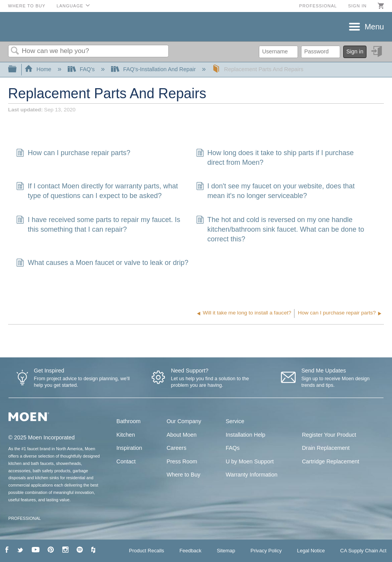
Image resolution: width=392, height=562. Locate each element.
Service (235, 421)
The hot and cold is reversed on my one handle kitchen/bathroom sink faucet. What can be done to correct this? (280, 230)
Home (39, 69)
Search (15, 51)
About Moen (181, 435)
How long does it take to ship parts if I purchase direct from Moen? (275, 158)
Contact (126, 461)
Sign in (357, 6)
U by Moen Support (250, 461)
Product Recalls (146, 551)
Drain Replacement (326, 448)
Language (70, 6)
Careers (176, 448)
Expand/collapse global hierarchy (17, 69)
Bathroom (128, 421)
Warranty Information (252, 475)
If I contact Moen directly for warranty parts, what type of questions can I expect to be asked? (97, 191)
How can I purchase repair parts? (73, 154)
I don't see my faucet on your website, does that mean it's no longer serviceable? (276, 191)
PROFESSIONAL (25, 518)
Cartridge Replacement (330, 461)
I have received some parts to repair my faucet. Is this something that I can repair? (98, 225)
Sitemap (226, 551)
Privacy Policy (266, 551)
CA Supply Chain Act (363, 551)
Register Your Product (329, 435)
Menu (374, 27)
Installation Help (245, 435)
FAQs (233, 448)
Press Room (182, 461)
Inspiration (129, 448)
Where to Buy (27, 6)
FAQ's (82, 69)
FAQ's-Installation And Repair (154, 69)
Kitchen (126, 435)
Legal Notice (311, 551)
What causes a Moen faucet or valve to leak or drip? (102, 264)
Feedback (191, 551)
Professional (318, 6)
